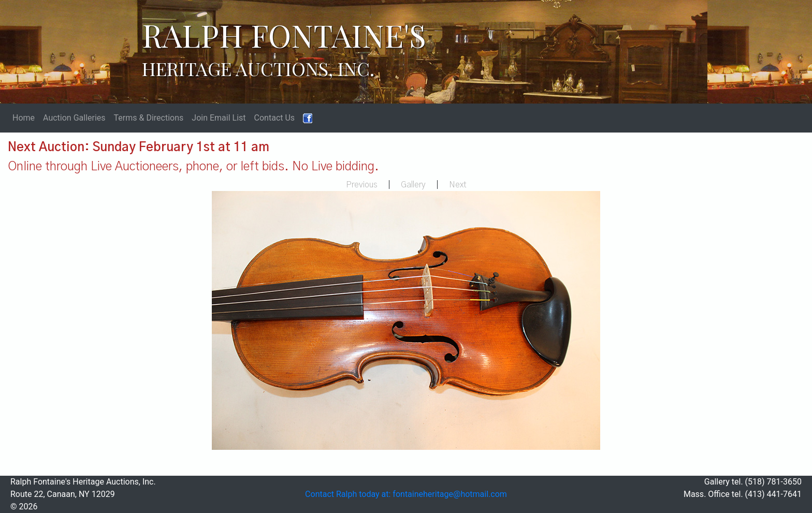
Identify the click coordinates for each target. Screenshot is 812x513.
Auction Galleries (74, 118)
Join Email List (219, 118)
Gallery (413, 185)
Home (24, 118)
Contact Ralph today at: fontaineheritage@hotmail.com (406, 494)
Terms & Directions (149, 118)
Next (458, 185)
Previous (362, 185)
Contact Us (275, 118)
